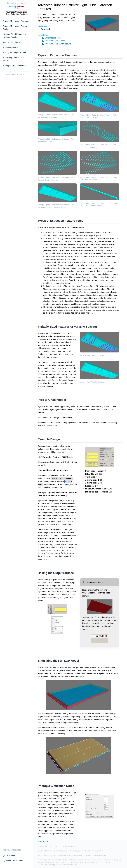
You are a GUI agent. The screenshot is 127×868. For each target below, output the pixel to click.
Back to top (43, 842)
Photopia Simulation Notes (15, 66)
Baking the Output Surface (15, 52)
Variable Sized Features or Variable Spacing (15, 36)
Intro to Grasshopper (12, 42)
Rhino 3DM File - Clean (53, 41)
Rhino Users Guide (13, 861)
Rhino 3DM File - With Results (56, 44)
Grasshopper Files (51, 38)
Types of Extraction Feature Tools (15, 28)
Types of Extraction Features (16, 21)
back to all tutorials (16, 3)
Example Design (10, 47)
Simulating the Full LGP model (14, 59)
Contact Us (9, 855)
